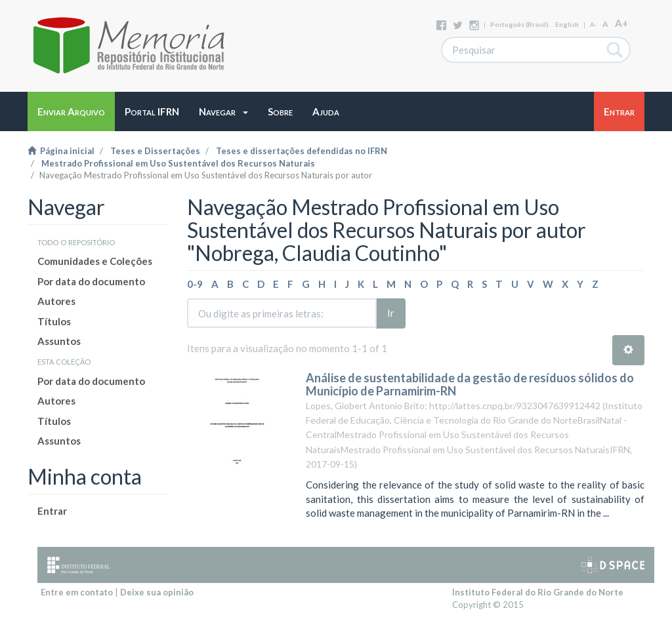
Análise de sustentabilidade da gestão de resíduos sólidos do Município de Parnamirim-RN (470, 384)
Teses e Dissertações (155, 151)
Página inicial (61, 151)
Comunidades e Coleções (95, 261)
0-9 (195, 284)
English (567, 24)
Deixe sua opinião (157, 592)
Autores (56, 301)
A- (593, 25)
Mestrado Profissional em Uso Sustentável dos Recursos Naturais (178, 163)
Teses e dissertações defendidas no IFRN (302, 151)
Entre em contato (77, 592)
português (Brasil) (519, 24)
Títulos (54, 321)
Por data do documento (91, 281)
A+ (621, 23)
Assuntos (59, 341)
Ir (391, 313)
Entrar (52, 511)
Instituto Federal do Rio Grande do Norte (538, 592)
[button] (223, 111)
